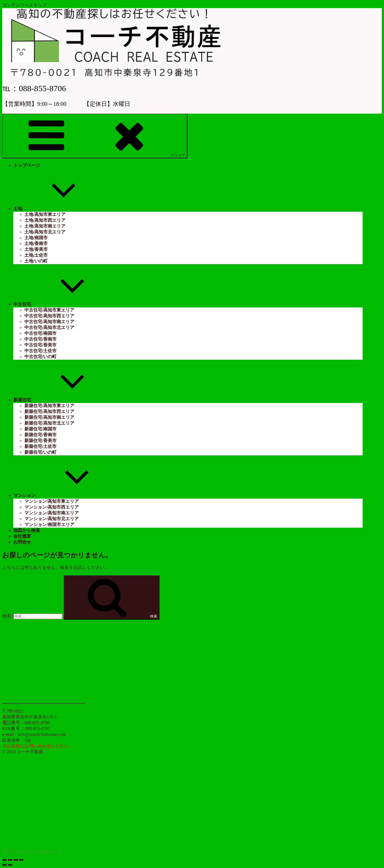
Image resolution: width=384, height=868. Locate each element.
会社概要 (22, 536)
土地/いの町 (36, 261)
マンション (66, 495)
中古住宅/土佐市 (40, 351)
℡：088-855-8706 (34, 88)
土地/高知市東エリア (45, 214)
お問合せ (22, 542)
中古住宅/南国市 (40, 333)
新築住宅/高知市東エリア (49, 406)
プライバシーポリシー (32, 852)
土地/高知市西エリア (45, 220)
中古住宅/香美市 (40, 345)
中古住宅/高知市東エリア (49, 310)
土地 (59, 209)
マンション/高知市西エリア (52, 507)
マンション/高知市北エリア (52, 519)
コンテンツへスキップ (24, 5)
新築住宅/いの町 (40, 452)
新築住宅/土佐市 (40, 446)
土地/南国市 (36, 238)
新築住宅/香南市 (40, 435)
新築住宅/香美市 (40, 441)
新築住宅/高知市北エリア (49, 423)
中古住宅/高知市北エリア (49, 327)
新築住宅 (64, 400)
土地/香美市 (36, 249)
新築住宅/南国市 (40, 429)
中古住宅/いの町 (40, 357)
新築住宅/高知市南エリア (49, 417)
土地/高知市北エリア (45, 232)
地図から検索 (27, 530)
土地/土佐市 (36, 255)
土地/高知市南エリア (45, 226)
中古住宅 (64, 304)
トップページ (27, 165)
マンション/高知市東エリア (52, 501)
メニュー (95, 136)
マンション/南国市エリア (49, 524)
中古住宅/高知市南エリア (49, 322)
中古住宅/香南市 (40, 339)
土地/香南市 (36, 243)
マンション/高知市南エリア (52, 513)
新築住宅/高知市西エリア (49, 411)
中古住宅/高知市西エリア (49, 316)
